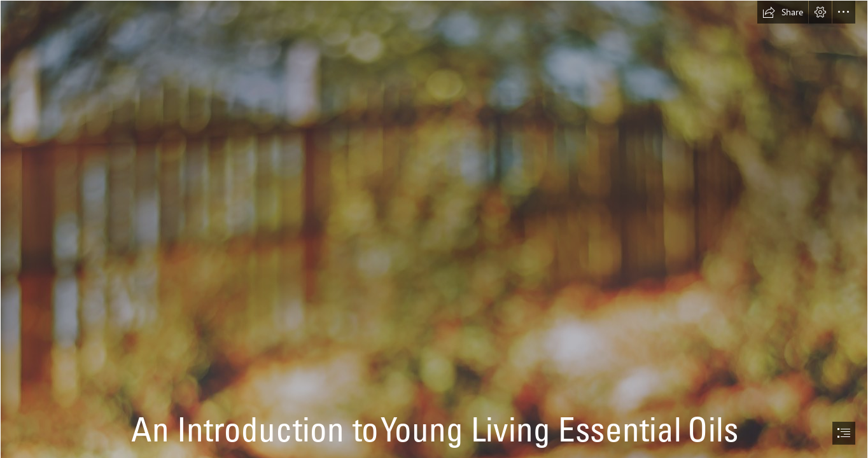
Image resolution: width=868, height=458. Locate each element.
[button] (783, 12)
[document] (434, 229)
